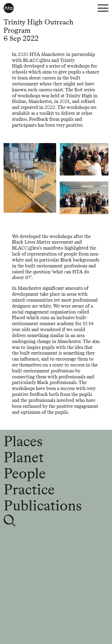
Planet (24, 457)
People (25, 473)
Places (23, 441)
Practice (29, 489)
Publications (43, 505)
